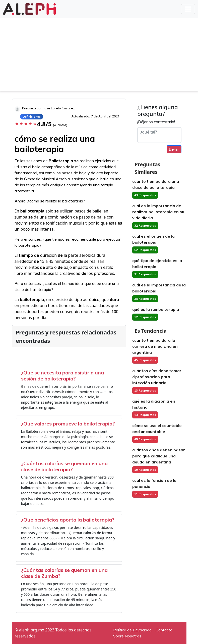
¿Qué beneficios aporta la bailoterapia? (68, 520)
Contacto (164, 630)
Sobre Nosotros (127, 636)
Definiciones (32, 117)
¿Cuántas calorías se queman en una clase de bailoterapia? (64, 466)
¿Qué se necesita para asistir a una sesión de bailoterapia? (62, 376)
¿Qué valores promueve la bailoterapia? (68, 424)
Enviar (174, 149)
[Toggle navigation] (188, 9)
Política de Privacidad (132, 630)
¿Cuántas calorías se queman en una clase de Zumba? (64, 573)
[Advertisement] (99, 56)
